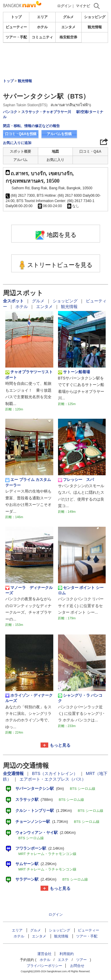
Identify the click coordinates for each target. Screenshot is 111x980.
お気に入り (55, 160)
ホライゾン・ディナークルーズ (29, 698)
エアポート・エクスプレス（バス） (53, 779)
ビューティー (16, 27)
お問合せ (77, 966)
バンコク (10, 112)
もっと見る (60, 745)
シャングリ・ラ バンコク (80, 698)
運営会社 (44, 954)
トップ (16, 17)
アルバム (20, 160)
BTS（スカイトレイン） (55, 773)
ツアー (81, 960)
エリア (42, 17)
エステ (63, 960)
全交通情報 (14, 773)
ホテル (42, 27)
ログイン (64, 6)
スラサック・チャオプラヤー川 (46, 112)
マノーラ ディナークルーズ (29, 590)
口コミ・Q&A (90, 151)
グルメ (68, 17)
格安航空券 (68, 37)
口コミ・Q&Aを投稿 (21, 134)
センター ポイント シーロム (81, 590)
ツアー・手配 (16, 37)
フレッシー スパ (76, 480)
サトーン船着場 (74, 372)
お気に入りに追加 (17, 143)
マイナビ (83, 6)
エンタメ (68, 27)
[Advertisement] (56, 61)
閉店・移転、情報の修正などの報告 (31, 126)
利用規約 (67, 954)
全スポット (14, 301)
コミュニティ (42, 37)
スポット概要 (20, 151)
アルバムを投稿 (59, 134)
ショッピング (95, 17)
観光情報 (95, 27)
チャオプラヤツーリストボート (29, 375)
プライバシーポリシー (44, 966)
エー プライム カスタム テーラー (28, 482)
